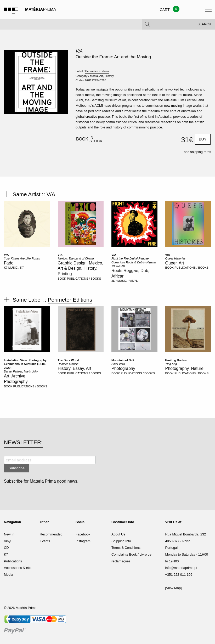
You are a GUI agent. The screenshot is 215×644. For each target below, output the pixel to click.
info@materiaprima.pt (181, 568)
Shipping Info (121, 541)
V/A (79, 51)
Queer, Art (175, 263)
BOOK (62, 279)
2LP (114, 281)
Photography (123, 368)
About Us (118, 534)
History (109, 76)
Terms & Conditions (126, 548)
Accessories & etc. (18, 568)
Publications (13, 561)
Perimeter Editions (97, 71)
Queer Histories (176, 258)
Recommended (51, 534)
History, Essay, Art (75, 368)
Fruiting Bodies (176, 360)
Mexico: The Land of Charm (76, 258)
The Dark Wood (69, 360)
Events (45, 541)
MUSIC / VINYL (128, 281)
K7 (6, 268)
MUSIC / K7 (16, 268)
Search (204, 26)
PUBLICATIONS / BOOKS (84, 279)
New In (9, 534)
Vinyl (8, 541)
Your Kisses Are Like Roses (22, 258)
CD (6, 548)
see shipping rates (197, 152)
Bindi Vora (118, 364)
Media (94, 76)
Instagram (83, 541)
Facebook (83, 534)
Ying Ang (171, 364)
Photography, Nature (184, 368)
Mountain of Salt (123, 360)
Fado (9, 263)
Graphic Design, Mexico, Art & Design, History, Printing (81, 269)
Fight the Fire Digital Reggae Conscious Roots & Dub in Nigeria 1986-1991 (134, 262)
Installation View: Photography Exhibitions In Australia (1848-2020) (25, 364)
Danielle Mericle (68, 364)
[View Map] (174, 588)
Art (101, 76)
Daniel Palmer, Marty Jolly (21, 371)
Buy (203, 139)
